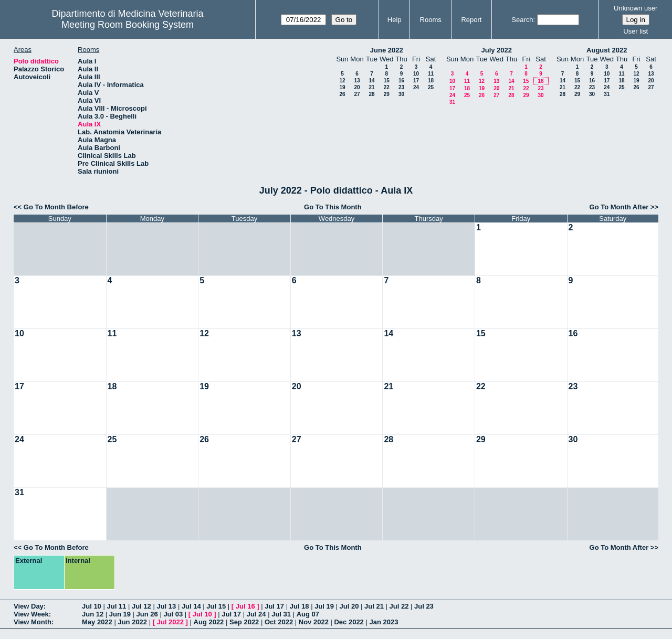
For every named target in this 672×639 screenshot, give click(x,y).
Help (395, 20)
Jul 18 (300, 606)
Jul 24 (256, 614)
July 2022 (496, 50)
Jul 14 (191, 606)
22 (387, 87)
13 (357, 81)
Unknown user (636, 8)
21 (371, 87)
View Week (31, 614)
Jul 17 (274, 606)
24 (416, 87)
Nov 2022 (314, 622)
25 (431, 87)
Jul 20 (349, 606)
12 (342, 81)
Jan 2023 (384, 622)
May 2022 (97, 622)
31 (452, 102)
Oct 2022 (279, 622)
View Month (33, 622)
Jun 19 (120, 614)
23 (401, 87)
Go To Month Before (56, 207)
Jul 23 (424, 606)
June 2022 (387, 50)
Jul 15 (216, 606)
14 (371, 81)
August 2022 (607, 50)
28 (371, 94)
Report (471, 20)
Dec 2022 (349, 622)
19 (342, 87)
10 (416, 74)
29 (387, 94)
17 (416, 81)
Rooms (431, 20)
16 (401, 81)
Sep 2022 (244, 622)
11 (431, 74)
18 (431, 81)
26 (342, 94)
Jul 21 (374, 606)
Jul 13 (166, 606)
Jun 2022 (132, 622)
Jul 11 (116, 606)
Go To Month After (619, 207)
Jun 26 (147, 614)
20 (357, 87)
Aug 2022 (209, 622)
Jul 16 (245, 606)
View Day (29, 606)
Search (522, 20)
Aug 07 (308, 614)
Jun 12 (93, 614)
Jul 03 (173, 614)
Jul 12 (141, 606)
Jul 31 (281, 614)
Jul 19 (324, 606)
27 (357, 94)
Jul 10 (92, 606)
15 (387, 81)
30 (401, 94)
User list (636, 31)
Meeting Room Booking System (128, 25)
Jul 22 (399, 606)
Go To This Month (333, 207)
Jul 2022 (170, 622)
